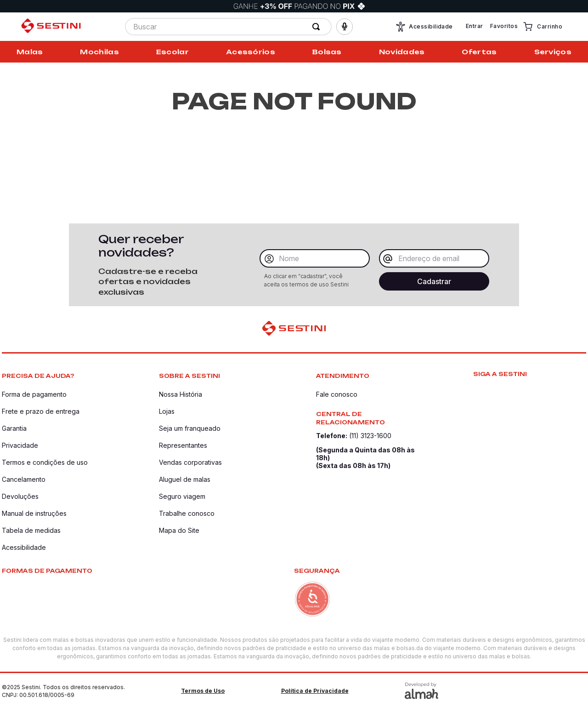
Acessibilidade (424, 27)
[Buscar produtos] (318, 27)
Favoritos (504, 26)
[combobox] (228, 27)
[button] (345, 27)
